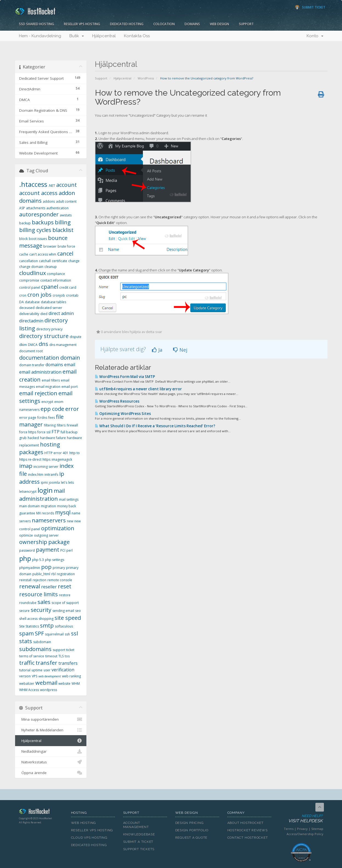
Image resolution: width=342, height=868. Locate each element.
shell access (28, 619)
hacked (33, 438)
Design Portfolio (192, 830)
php (25, 558)
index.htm (36, 475)
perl (70, 550)
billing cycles (35, 230)
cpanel (50, 287)
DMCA (33, 345)
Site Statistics (29, 626)
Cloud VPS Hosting (89, 838)
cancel (65, 253)
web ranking (71, 676)
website (64, 684)
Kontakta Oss (137, 36)
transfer (46, 663)
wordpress (49, 690)
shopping (46, 619)
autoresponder (39, 214)
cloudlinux (32, 273)
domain (70, 358)
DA (22, 302)
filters (61, 425)
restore (65, 595)
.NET (52, 186)
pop (46, 567)
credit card (68, 287)
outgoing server (46, 535)
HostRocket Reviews (248, 830)
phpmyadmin (30, 568)
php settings (55, 560)
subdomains (35, 649)
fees (52, 418)
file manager (41, 421)
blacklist (63, 230)
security (41, 610)
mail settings (69, 499)
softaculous (64, 626)
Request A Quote (191, 838)
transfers (68, 663)
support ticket (63, 650)
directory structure (44, 336)
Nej (180, 350)
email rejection (38, 393)
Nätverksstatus (51, 762)
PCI (63, 550)
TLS (61, 656)
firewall (72, 425)
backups (43, 222)
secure (24, 611)
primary (59, 568)
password (27, 550)
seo (78, 611)
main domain (29, 506)
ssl (74, 633)
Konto (315, 36)
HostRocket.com (41, 812)
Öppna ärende (51, 773)
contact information (56, 280)
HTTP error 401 (56, 453)
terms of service (32, 656)
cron (23, 295)
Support (246, 24)
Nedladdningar (51, 751)
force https (28, 432)
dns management (63, 345)
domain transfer (32, 365)
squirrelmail (54, 634)
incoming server (46, 467)
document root (31, 351)
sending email (63, 611)
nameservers (49, 520)
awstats (66, 215)
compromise (29, 280)
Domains (192, 24)
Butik (77, 36)
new (70, 521)
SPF (39, 633)
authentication (57, 208)
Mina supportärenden (51, 719)
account (67, 185)
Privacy (302, 829)
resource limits (39, 594)
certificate (60, 261)
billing (63, 222)
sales (44, 602)
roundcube (28, 603)
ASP (22, 208)
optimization (58, 528)
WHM (76, 684)
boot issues (38, 239)
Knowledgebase (139, 834)
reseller (49, 587)
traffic (27, 663)
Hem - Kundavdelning (40, 36)
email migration (48, 387)
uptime (37, 670)
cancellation (29, 261)
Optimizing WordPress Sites (123, 414)
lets (71, 482)
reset (65, 586)
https (46, 459)
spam (26, 633)
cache (24, 254)
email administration (40, 372)
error (72, 409)
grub (23, 438)
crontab (72, 295)
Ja (157, 350)
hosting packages (40, 448)
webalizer (27, 684)
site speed (68, 618)
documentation (39, 358)
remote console (60, 580)
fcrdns (42, 418)
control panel (30, 287)
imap (26, 466)
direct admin (61, 313)
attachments (36, 208)
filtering (50, 425)
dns (43, 344)
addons (49, 201)
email (70, 365)
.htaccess (33, 184)
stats (26, 641)
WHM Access (29, 690)
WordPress (146, 78)
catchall (45, 261)
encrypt (47, 402)
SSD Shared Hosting (36, 24)
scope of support (65, 603)
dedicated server (49, 308)
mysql (63, 512)
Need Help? (301, 819)
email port (70, 387)
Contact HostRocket (248, 838)
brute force (66, 246)
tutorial (25, 670)
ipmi (44, 482)
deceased (27, 308)
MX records (45, 513)
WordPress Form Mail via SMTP (125, 377)
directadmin (31, 321)
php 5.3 (38, 560)
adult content (66, 201)
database (32, 302)
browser (50, 246)
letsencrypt (28, 492)
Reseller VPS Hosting (82, 24)
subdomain (42, 642)
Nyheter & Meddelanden (51, 730)
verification (63, 670)
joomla (54, 482)
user (47, 670)
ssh (67, 634)
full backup (69, 432)
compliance (56, 274)
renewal (30, 586)
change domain (31, 267)
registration (66, 574)
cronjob (59, 295)
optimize (26, 535)
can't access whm (43, 254)
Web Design (219, 24)
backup (25, 223)
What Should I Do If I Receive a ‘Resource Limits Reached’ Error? (155, 426)
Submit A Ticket (138, 842)
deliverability (29, 314)
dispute (76, 337)
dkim (23, 345)
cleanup (51, 267)
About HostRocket (245, 823)
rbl (53, 574)
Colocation (164, 24)
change (74, 261)
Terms (289, 829)
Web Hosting (84, 823)
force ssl (44, 432)
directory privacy (49, 329)
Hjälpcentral (104, 36)
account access (38, 193)
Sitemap (317, 829)
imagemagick (62, 459)
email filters (51, 380)
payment (48, 550)
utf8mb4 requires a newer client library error (138, 389)
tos (67, 656)
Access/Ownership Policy (305, 834)
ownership (33, 542)
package (59, 542)
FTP (56, 432)
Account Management (136, 825)
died (44, 314)
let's (64, 482)
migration (48, 506)
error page (28, 418)
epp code (52, 409)
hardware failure (53, 438)
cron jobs (39, 295)
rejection (39, 580)
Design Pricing (190, 823)
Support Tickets (139, 849)
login (45, 490)
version (25, 676)
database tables (53, 302)
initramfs (51, 475)
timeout (51, 656)
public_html (41, 574)
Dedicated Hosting (127, 24)
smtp (47, 625)
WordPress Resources (117, 401)
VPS (35, 676)
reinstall (25, 580)
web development (50, 676)
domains (54, 365)
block (23, 239)
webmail (46, 683)
